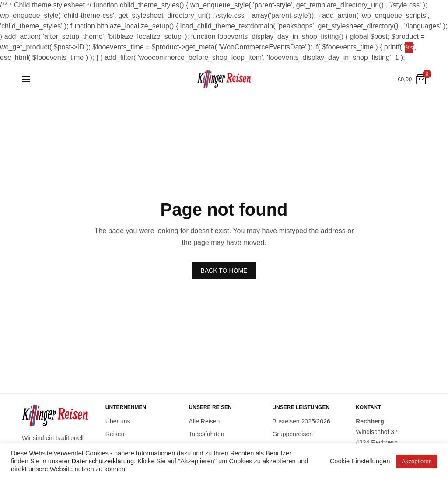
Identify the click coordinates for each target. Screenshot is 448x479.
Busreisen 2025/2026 (301, 421)
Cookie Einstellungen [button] (360, 461)
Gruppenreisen (292, 434)
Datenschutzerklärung (103, 461)
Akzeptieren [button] (417, 461)
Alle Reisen (205, 421)
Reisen (115, 434)
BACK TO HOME (224, 270)
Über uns (118, 421)
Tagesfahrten (207, 434)
